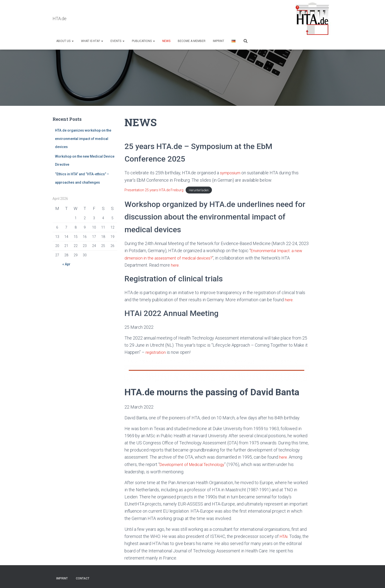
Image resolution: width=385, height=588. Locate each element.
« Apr (66, 264)
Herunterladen (199, 190)
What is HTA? (92, 41)
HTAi (284, 535)
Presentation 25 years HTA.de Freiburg (154, 190)
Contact (83, 577)
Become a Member (192, 41)
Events (117, 41)
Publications (143, 41)
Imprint (219, 41)
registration (157, 352)
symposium (231, 173)
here (175, 265)
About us (65, 41)
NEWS (166, 41)
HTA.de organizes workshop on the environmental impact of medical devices (83, 139)
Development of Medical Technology (195, 464)
